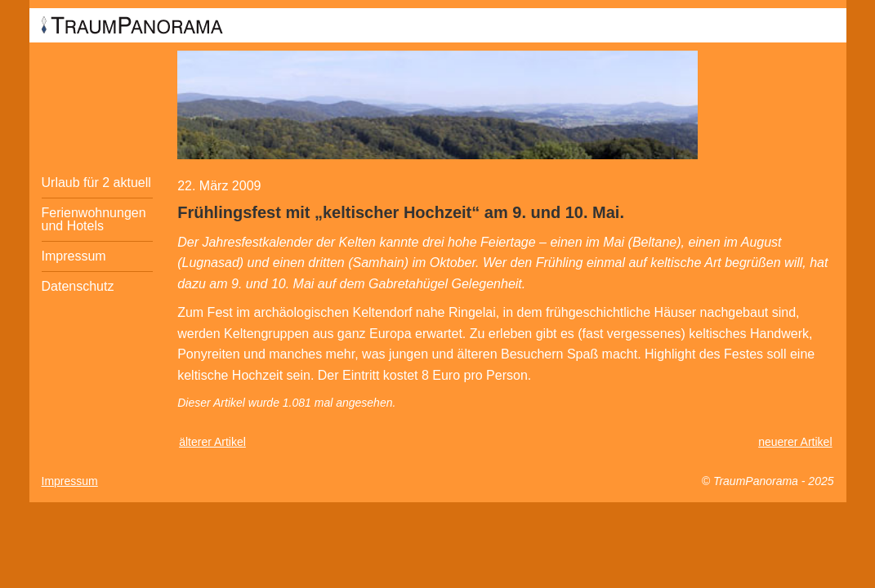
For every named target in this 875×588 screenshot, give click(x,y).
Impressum (74, 256)
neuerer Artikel (795, 442)
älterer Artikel (212, 442)
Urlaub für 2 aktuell (96, 183)
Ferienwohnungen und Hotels (94, 219)
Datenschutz (78, 286)
